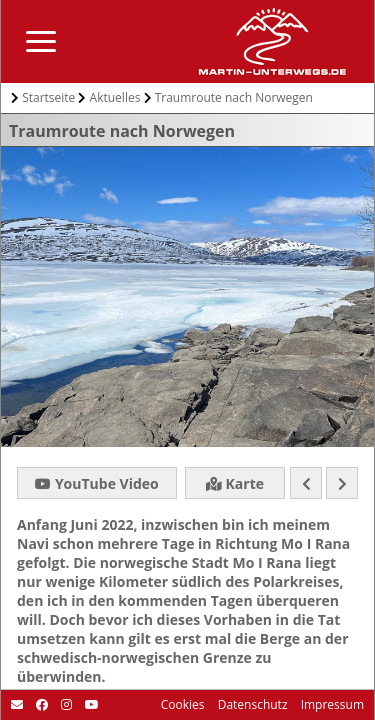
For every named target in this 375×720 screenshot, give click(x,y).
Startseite (48, 97)
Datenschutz (251, 704)
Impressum (331, 704)
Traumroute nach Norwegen (234, 97)
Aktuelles (115, 97)
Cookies (183, 704)
